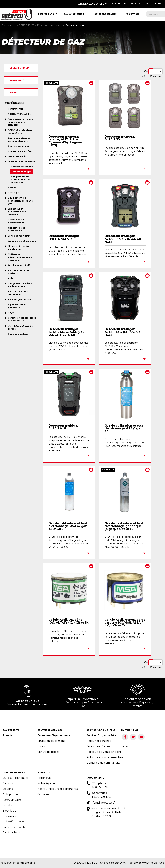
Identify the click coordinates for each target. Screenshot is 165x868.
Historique (44, 778)
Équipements (9, 25)
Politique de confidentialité (18, 863)
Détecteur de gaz (76, 25)
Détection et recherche (50, 25)
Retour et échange (99, 741)
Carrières (43, 794)
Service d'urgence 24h (101, 735)
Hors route (10, 816)
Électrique (9, 811)
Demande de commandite (104, 763)
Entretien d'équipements (54, 735)
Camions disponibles (15, 827)
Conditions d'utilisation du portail (108, 746)
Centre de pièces (48, 752)
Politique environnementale (105, 757)
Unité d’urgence (13, 822)
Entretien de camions (51, 741)
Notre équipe (46, 783)
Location (43, 746)
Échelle (7, 805)
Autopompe (10, 794)
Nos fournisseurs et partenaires (57, 789)
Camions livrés (12, 833)
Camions (8, 783)
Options (8, 789)
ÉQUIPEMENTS (27, 25)
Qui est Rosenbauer (15, 778)
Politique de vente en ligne (104, 752)
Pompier (8, 735)
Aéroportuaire (12, 800)
